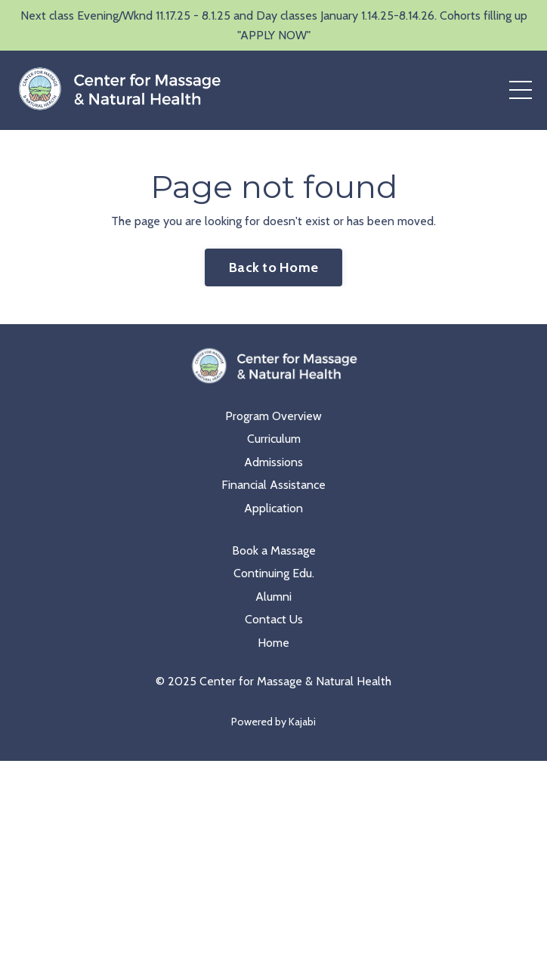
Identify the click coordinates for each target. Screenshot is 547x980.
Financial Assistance (273, 485)
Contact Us (274, 619)
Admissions (273, 462)
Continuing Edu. (274, 573)
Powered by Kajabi (273, 722)
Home (273, 643)
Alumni (273, 597)
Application (273, 508)
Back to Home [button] (273, 267)
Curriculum (274, 439)
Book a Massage (274, 550)
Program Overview (273, 416)
